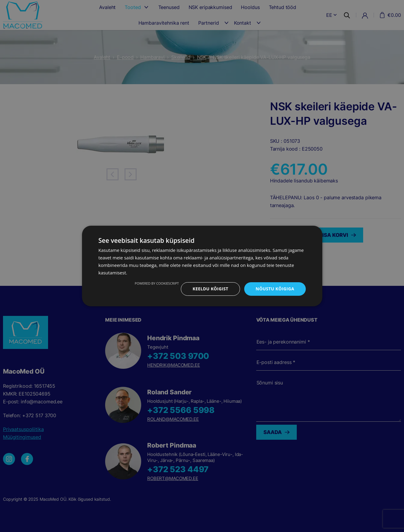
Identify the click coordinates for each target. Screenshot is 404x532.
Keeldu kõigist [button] (210, 289)
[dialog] (202, 266)
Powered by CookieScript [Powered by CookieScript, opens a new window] (157, 283)
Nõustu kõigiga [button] (275, 289)
